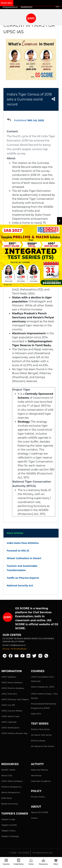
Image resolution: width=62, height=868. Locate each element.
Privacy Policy (38, 797)
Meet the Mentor (40, 770)
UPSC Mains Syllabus (12, 682)
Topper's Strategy (10, 836)
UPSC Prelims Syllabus (13, 688)
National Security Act (20, 586)
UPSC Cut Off (8, 705)
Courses (6, 862)
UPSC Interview (9, 694)
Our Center (12, 635)
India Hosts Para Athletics (23, 543)
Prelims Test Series (41, 729)
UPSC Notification (10, 728)
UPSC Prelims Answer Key (14, 733)
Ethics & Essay (38, 741)
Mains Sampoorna (10, 792)
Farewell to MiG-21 (18, 551)
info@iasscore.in (10, 7)
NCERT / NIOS (8, 770)
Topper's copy (8, 819)
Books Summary (10, 804)
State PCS (36, 714)
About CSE (7, 775)
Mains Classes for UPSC (43, 687)
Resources (43, 862)
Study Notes (19, 862)
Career (34, 818)
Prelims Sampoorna (11, 787)
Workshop (36, 775)
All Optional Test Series (43, 746)
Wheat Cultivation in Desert (24, 558)
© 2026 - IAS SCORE (19, 853)
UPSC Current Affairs (12, 711)
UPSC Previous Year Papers (15, 699)
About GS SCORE (40, 812)
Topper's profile (9, 825)
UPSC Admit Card (10, 716)
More (56, 862)
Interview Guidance (41, 781)
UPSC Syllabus (9, 677)
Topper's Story (8, 831)
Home (31, 862)
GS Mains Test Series (41, 735)
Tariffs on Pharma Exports (23, 578)
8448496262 (27, 7)
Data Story (7, 798)
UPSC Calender (9, 722)
